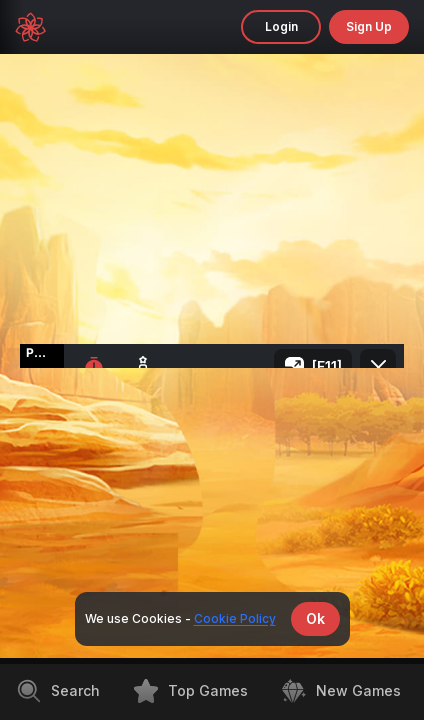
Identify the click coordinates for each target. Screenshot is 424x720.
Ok (315, 618)
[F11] (327, 366)
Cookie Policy (235, 618)
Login (281, 26)
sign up (369, 26)
